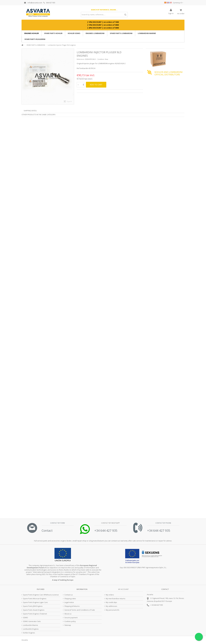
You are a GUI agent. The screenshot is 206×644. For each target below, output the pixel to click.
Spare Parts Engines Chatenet (35, 614)
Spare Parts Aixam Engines (34, 610)
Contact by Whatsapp (110, 523)
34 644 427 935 (157, 605)
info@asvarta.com (33, 3)
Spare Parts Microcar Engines (35, 599)
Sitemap (68, 625)
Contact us (69, 595)
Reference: (81, 59)
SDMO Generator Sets (32, 621)
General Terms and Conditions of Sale (80, 610)
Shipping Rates (30, 111)
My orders (110, 595)
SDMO (25, 618)
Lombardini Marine (30, 625)
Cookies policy (70, 621)
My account (123, 589)
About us (68, 614)
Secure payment (71, 618)
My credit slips (111, 602)
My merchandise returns (116, 599)
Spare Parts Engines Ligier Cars (35, 602)
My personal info (113, 610)
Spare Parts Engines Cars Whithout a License (41, 595)
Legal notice (69, 602)
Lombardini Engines (31, 629)
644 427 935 (49, 3)
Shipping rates (70, 599)
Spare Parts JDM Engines (33, 606)
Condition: (101, 59)
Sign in (171, 13)
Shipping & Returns (72, 606)
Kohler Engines (29, 633)
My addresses (111, 606)
